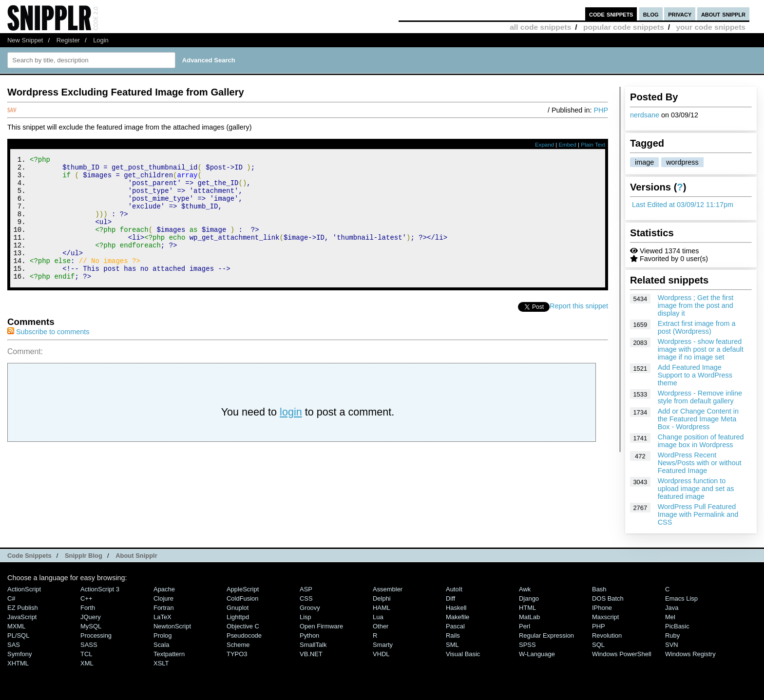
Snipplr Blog (84, 556)
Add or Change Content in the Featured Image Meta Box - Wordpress (698, 419)
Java (672, 608)
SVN (672, 645)
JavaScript (22, 617)
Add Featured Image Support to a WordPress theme (695, 375)
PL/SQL (18, 635)
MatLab (529, 617)
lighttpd (238, 617)
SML (452, 645)
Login (101, 40)
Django (529, 598)
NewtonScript (172, 626)
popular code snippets (624, 27)
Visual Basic (463, 654)
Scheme (238, 645)
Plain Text (593, 145)
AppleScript (243, 589)
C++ (86, 598)
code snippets (611, 14)
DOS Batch (608, 598)
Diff (450, 598)
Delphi (382, 598)
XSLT (161, 663)
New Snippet (25, 40)
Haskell (456, 608)
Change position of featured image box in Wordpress (701, 441)
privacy (680, 14)
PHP (601, 110)
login (291, 435)
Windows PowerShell (622, 654)
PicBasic (677, 626)
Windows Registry (690, 654)
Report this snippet (579, 329)
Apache (164, 589)
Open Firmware (321, 626)
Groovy (310, 608)
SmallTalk (313, 645)
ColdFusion (243, 598)
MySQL (91, 626)
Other (381, 626)
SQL (598, 645)
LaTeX (162, 617)
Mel (670, 617)
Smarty (383, 645)
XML (87, 663)
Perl (525, 626)
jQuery (91, 617)
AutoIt (454, 589)
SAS (14, 645)
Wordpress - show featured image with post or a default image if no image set (701, 349)
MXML (16, 626)
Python (309, 635)
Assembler (388, 589)
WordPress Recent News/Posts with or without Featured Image (700, 463)
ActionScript (24, 589)
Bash (599, 589)
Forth (88, 608)
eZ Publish (23, 608)
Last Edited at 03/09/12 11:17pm (683, 205)
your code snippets (711, 27)
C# (11, 598)
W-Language (537, 654)
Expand (544, 145)
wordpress (682, 162)
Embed (567, 145)
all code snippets (540, 27)
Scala (161, 645)
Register (68, 40)
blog (651, 14)
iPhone (602, 608)
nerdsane (645, 115)
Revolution (607, 635)
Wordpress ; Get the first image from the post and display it (696, 305)
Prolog (162, 635)
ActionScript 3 (100, 589)
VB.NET (311, 654)
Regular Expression (546, 635)
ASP (306, 589)
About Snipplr (136, 556)
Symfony (19, 654)
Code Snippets (29, 556)
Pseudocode (244, 635)
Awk (525, 589)
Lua (378, 617)
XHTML (18, 663)
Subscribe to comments (48, 355)
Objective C (243, 626)
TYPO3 (237, 654)
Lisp (306, 617)
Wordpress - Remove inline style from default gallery (700, 397)
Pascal (455, 626)
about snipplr (723, 14)
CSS (306, 598)
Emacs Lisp (681, 598)
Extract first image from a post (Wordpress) (697, 327)
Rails (453, 635)
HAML (382, 608)
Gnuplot (238, 608)
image (644, 162)
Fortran (164, 608)
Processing (96, 635)
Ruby (672, 635)
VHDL (381, 654)
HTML (527, 608)
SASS (89, 645)
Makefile (458, 617)
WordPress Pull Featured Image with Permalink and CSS (698, 514)
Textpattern (169, 654)
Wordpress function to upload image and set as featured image (696, 489)
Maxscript (605, 617)
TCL (86, 654)
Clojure (163, 598)
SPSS (527, 645)
